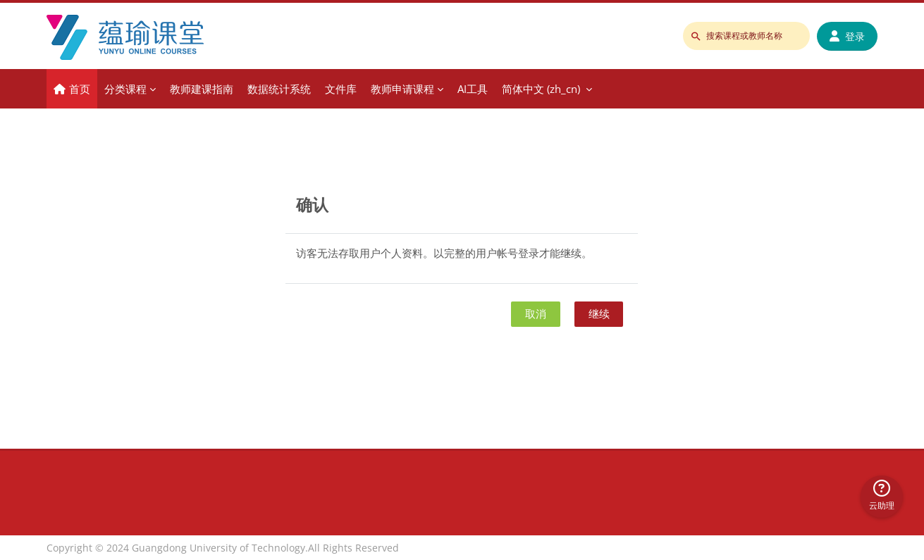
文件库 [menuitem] (341, 89)
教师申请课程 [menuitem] (402, 89)
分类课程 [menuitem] (125, 89)
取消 (536, 313)
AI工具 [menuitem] (473, 89)
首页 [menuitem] (80, 89)
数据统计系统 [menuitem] (279, 89)
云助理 (882, 496)
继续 (599, 313)
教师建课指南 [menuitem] (202, 89)
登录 (847, 36)
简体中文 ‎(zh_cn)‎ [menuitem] (541, 89)
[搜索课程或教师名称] (746, 36)
